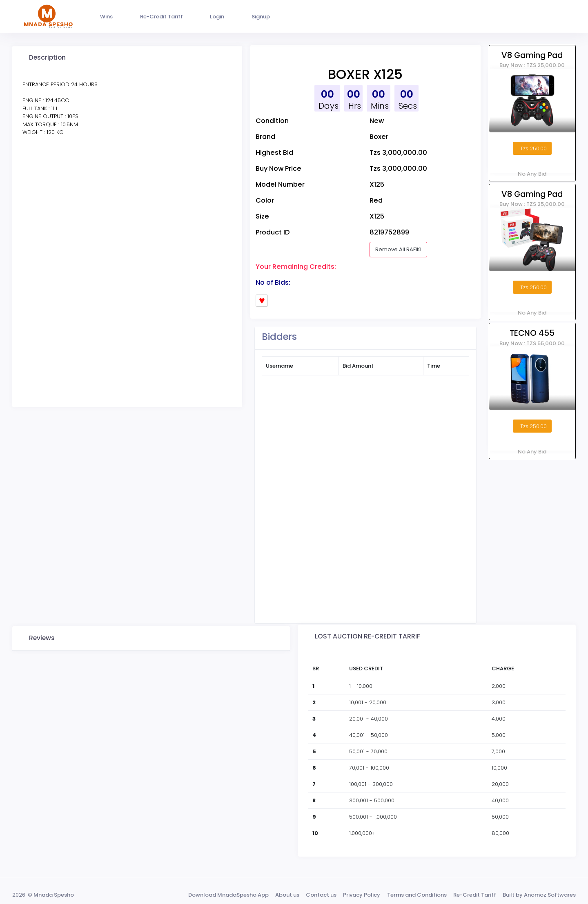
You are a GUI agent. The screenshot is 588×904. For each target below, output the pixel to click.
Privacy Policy (362, 895)
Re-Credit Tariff (475, 895)
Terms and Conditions (417, 895)
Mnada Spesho (54, 895)
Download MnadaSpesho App (228, 895)
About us (287, 895)
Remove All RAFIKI (398, 249)
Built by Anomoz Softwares (539, 895)
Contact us (321, 895)
